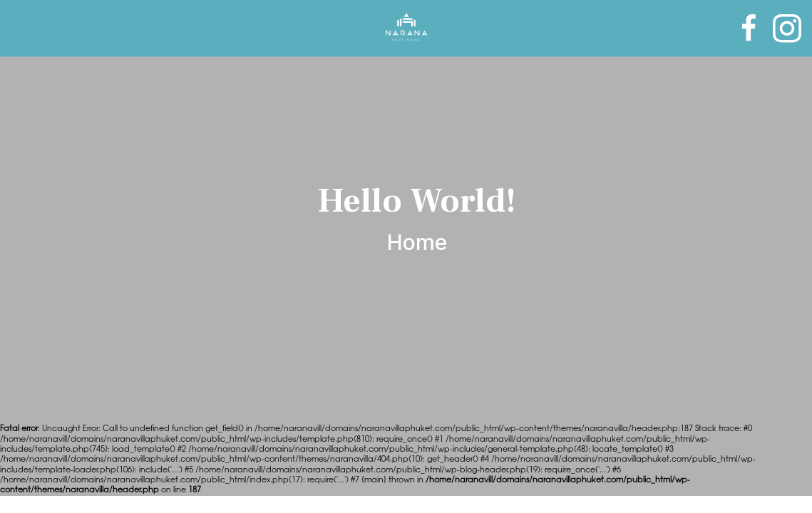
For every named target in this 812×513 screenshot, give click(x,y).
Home (417, 242)
